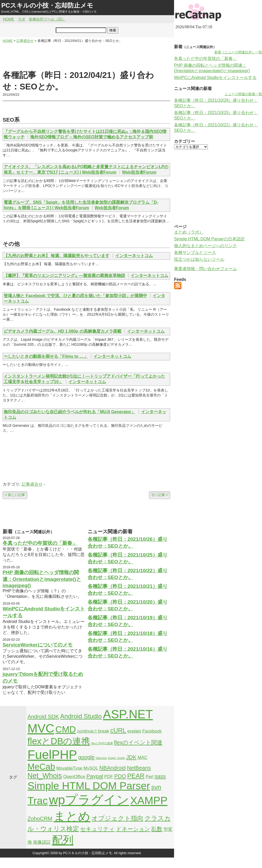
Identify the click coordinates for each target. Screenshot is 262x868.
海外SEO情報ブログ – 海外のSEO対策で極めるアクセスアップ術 (91, 137)
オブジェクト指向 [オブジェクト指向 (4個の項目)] (118, 818)
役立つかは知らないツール (199, 259)
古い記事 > (160, 495)
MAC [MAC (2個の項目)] (143, 758)
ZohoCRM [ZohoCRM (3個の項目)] (40, 818)
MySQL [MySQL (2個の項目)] (91, 768)
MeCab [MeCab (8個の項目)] (41, 767)
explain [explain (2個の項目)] (134, 731)
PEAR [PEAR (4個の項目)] (136, 776)
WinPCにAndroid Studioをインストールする (215, 78)
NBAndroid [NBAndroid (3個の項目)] (112, 768)
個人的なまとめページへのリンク (205, 246)
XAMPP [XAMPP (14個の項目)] (149, 801)
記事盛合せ (32, 484)
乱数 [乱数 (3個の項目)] (157, 829)
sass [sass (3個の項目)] (160, 776)
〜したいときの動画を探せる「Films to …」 (46, 356)
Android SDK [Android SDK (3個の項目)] (43, 716)
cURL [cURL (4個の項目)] (118, 730)
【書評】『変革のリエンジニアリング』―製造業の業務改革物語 (64, 276)
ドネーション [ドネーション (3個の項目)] (133, 829)
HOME (9, 19)
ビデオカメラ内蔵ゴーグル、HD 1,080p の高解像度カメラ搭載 (63, 331)
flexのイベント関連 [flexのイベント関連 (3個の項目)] (138, 742)
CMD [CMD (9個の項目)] (66, 729)
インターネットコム (134, 256)
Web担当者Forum (139, 172)
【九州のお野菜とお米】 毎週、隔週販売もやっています (57, 256)
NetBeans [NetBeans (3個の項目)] (139, 768)
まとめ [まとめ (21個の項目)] (72, 816)
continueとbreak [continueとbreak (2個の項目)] (93, 731)
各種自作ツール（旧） (47, 19)
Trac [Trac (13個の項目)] (38, 801)
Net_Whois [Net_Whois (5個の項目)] (45, 776)
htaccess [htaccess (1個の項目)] (101, 758)
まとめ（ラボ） (189, 232)
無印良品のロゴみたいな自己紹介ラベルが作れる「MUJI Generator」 (69, 412)
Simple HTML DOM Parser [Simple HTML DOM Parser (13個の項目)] (89, 786)
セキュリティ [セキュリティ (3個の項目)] (97, 829)
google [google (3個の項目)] (87, 757)
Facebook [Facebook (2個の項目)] (152, 731)
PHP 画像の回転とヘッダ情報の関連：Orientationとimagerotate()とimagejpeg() (42, 579)
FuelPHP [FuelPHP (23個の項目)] (52, 755)
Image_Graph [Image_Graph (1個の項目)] (116, 758)
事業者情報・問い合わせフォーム (205, 269)
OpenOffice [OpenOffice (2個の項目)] (74, 777)
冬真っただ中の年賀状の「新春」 (40, 543)
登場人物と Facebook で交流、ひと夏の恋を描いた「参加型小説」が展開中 (75, 296)
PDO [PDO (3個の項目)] (120, 776)
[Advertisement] (86, 56)
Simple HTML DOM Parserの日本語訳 (209, 239)
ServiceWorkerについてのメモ (38, 645)
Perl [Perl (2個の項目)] (149, 777)
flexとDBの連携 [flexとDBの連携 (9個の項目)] (59, 741)
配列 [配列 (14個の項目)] (63, 840)
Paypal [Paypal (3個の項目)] (95, 776)
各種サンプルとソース (195, 253)
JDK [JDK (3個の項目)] (131, 757)
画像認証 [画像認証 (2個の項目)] (42, 842)
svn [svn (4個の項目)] (156, 787)
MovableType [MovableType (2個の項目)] (69, 768)
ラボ (21, 19)
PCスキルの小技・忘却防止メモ (47, 5)
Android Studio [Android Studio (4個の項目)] (81, 716)
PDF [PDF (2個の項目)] (109, 777)
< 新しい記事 (15, 495)
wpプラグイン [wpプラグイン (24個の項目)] (89, 800)
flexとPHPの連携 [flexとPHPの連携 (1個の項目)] (102, 743)
